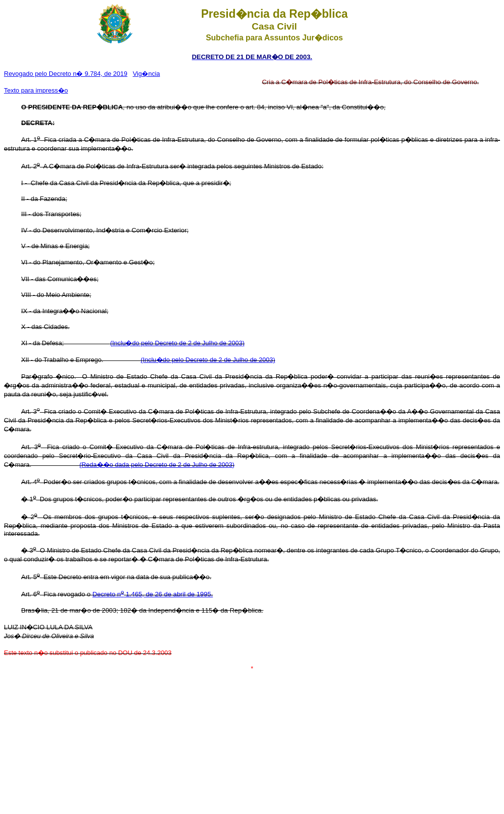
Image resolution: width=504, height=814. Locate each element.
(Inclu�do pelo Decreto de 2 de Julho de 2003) (177, 343)
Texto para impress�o (36, 90)
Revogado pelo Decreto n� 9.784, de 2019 (66, 74)
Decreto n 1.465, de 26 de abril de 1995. (153, 594)
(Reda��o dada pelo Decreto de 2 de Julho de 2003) (157, 465)
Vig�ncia (146, 74)
